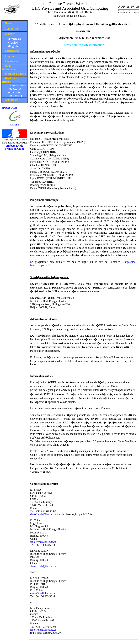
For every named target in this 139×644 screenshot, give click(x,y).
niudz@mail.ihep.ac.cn (43, 593)
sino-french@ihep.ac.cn (43, 514)
